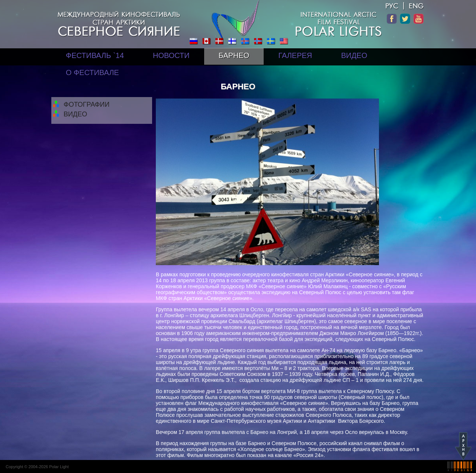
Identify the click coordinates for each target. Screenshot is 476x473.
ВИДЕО (354, 55)
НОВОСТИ (171, 55)
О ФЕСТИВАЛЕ (92, 73)
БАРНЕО (234, 55)
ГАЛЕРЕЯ (295, 55)
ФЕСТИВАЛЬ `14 (95, 55)
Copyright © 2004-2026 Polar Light (37, 467)
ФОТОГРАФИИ (86, 104)
